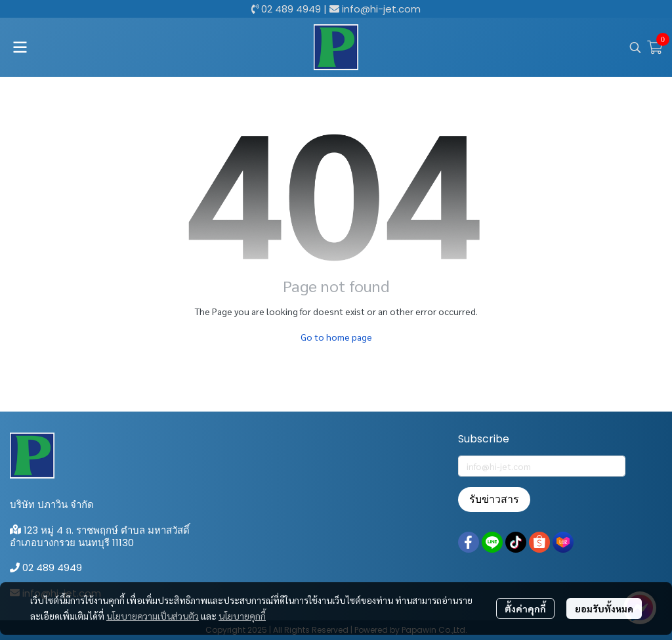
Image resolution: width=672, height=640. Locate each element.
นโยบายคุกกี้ (242, 616)
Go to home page (336, 337)
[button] (635, 47)
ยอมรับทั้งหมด (604, 608)
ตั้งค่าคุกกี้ (525, 608)
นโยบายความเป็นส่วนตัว (153, 616)
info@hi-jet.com (381, 9)
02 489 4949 (291, 9)
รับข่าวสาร (494, 499)
